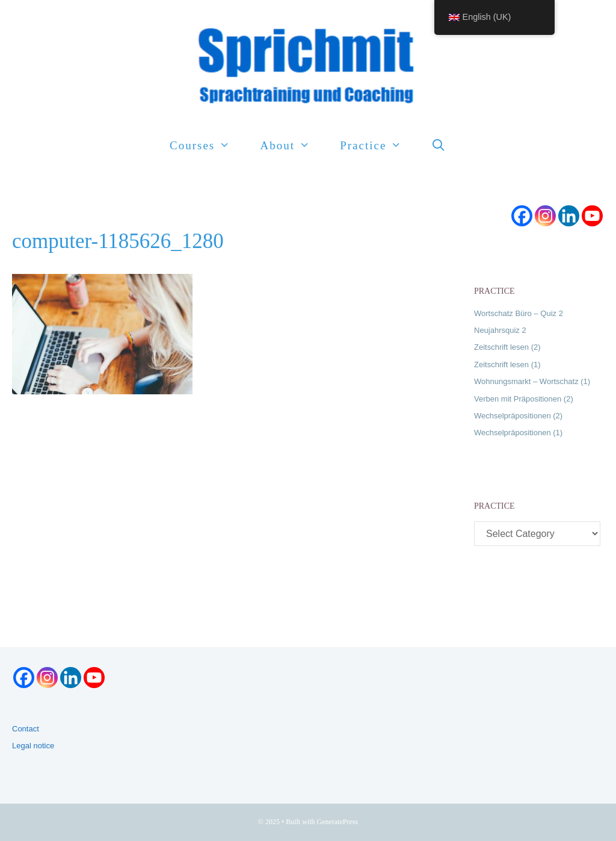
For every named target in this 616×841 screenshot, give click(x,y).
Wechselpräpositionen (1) (518, 433)
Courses (207, 146)
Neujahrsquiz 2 (500, 330)
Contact (26, 729)
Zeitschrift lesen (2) (507, 347)
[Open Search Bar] (439, 146)
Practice (378, 146)
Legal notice (33, 746)
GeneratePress (338, 822)
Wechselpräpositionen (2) (518, 416)
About (292, 146)
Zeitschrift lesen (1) (507, 365)
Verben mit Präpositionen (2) (524, 399)
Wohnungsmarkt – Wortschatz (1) (532, 381)
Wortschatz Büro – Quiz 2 (519, 313)
